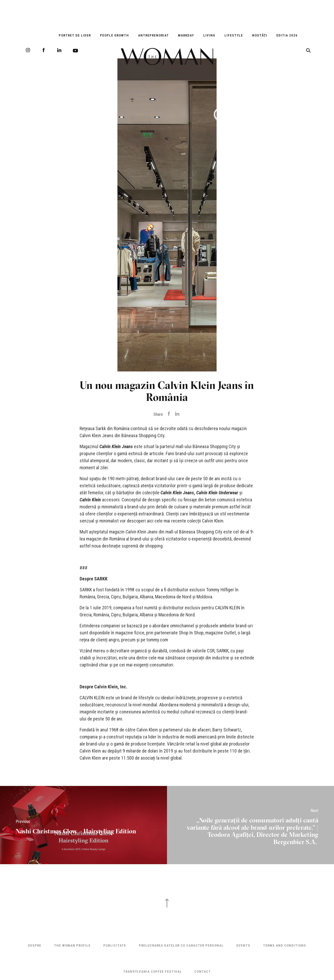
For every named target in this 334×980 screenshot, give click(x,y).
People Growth (114, 35)
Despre (35, 945)
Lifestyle (234, 35)
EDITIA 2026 (287, 35)
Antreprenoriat (153, 35)
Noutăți (260, 35)
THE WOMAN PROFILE (72, 945)
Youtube (75, 51)
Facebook (44, 50)
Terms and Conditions (285, 945)
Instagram (28, 50)
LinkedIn (59, 50)
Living (209, 35)
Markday (186, 35)
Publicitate (115, 945)
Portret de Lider (75, 35)
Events (243, 945)
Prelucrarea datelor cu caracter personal (181, 945)
